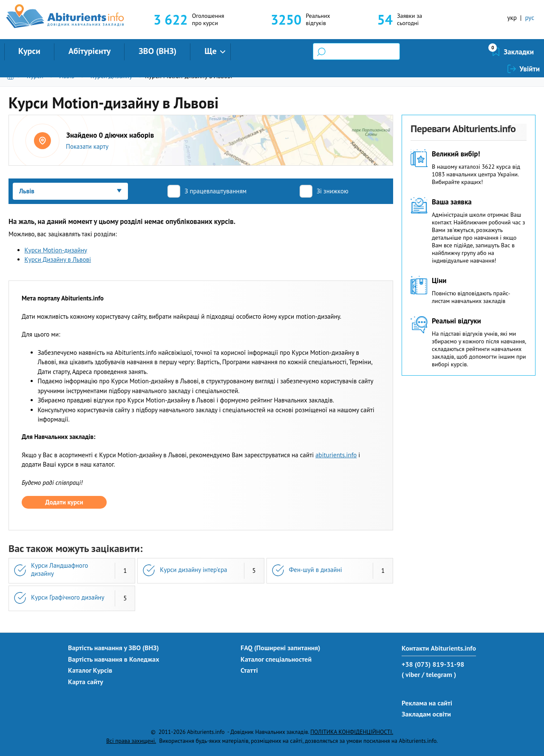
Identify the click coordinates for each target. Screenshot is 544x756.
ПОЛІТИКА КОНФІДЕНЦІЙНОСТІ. (352, 732)
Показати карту (87, 146)
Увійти (530, 52)
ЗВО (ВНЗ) (157, 51)
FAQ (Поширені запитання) (280, 648)
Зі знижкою (333, 191)
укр (512, 18)
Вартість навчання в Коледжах (114, 659)
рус (530, 18)
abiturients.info (336, 455)
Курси (29, 51)
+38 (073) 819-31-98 (433, 664)
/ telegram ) (439, 674)
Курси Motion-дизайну (56, 250)
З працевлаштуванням (215, 191)
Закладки (474, 52)
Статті (249, 670)
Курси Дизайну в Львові (58, 259)
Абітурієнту (89, 51)
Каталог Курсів (90, 670)
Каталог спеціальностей (276, 659)
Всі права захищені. (131, 741)
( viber (411, 674)
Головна (12, 76)
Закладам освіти (426, 714)
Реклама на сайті (427, 703)
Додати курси (64, 502)
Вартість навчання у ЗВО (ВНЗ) (113, 648)
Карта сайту (86, 682)
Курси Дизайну (111, 76)
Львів (67, 76)
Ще (210, 51)
